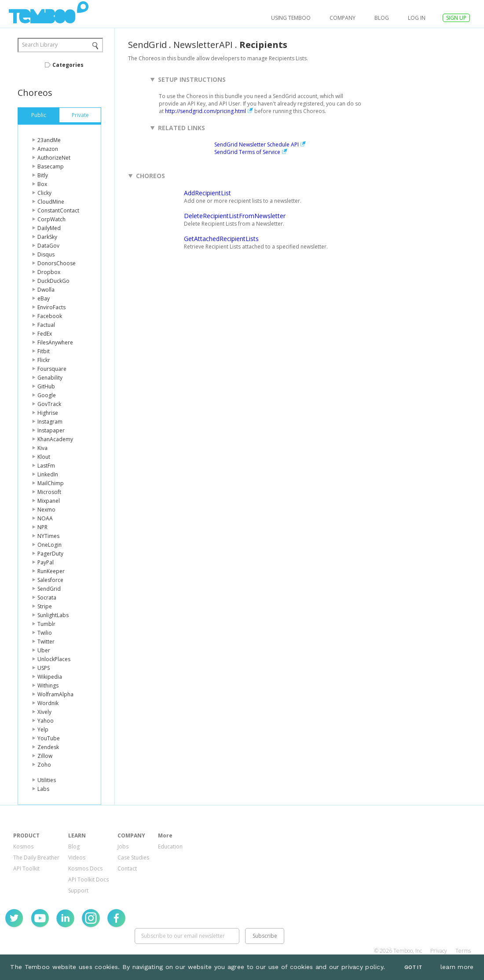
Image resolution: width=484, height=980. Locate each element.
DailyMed (49, 228)
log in (417, 18)
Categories (68, 65)
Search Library (40, 45)
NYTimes (48, 536)
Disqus (46, 254)
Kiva (42, 448)
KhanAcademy (55, 439)
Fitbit (44, 351)
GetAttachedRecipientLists (221, 239)
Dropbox (49, 272)
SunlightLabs (53, 615)
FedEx (45, 334)
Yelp (43, 730)
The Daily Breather (36, 857)
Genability (50, 378)
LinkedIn (48, 474)
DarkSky (47, 237)
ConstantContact (58, 210)
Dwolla (46, 290)
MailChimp (51, 483)
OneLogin (49, 545)
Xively (44, 712)
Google (47, 395)
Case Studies (133, 857)
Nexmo (46, 510)
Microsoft (49, 492)
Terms (463, 951)
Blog (382, 18)
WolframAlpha (55, 694)
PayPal (46, 562)
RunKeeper (51, 571)
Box (42, 184)
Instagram (50, 422)
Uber (44, 650)
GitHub (46, 386)
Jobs (123, 847)
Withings (48, 686)
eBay (44, 298)
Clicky (44, 193)
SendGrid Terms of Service (247, 152)
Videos (77, 857)
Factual (46, 325)
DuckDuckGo (53, 281)
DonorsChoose (57, 263)
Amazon (48, 149)
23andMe (49, 140)
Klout (44, 457)
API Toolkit (26, 868)
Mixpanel (49, 501)
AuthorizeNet (54, 158)
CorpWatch (51, 219)
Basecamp (51, 166)
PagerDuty (50, 554)
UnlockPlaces (54, 659)
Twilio (45, 633)
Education (170, 847)
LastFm (46, 466)
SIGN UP (456, 18)
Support (78, 890)
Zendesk (48, 747)
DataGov (48, 246)
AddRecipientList (207, 193)
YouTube (49, 738)
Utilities (47, 780)
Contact (127, 868)
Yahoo (46, 721)
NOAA (45, 518)
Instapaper (51, 430)
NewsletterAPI (203, 45)
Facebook (50, 316)
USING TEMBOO (291, 18)
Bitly (43, 175)
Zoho (44, 765)
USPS (44, 668)
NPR (42, 527)
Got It (413, 967)
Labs (43, 789)
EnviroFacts (51, 307)
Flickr (44, 360)
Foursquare (52, 369)
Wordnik (48, 703)
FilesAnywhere (55, 342)
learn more (457, 967)
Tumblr (46, 624)
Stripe (45, 606)
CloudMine (51, 202)
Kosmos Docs (85, 868)
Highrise (48, 413)
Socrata (47, 598)
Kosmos (23, 847)
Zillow (45, 756)
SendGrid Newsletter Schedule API (257, 144)
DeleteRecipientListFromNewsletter (235, 216)
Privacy (439, 951)
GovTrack (49, 404)
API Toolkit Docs (88, 879)
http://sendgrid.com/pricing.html (205, 111)
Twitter (46, 642)
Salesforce (50, 580)
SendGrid (49, 589)
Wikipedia (50, 677)
